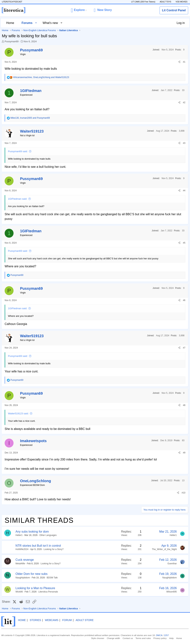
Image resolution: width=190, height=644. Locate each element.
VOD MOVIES (180, 2)
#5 (184, 243)
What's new (51, 23)
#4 (184, 191)
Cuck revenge (25, 560)
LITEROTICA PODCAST (14, 2)
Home (11, 23)
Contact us (128, 638)
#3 (184, 143)
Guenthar (172, 564)
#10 (184, 493)
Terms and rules (143, 638)
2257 (160, 635)
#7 (184, 348)
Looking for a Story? (54, 549)
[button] (79, 10)
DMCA (153, 635)
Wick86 (19, 592)
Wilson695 (171, 592)
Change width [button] (114, 638)
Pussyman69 (12, 41)
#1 (184, 62)
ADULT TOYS (164, 2)
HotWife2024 (22, 549)
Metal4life (20, 564)
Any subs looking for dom (32, 532)
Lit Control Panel (174, 10)
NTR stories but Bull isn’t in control (38, 546)
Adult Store (87, 620)
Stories (38, 620)
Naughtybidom (23, 578)
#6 (184, 300)
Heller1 (19, 535)
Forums (28, 23)
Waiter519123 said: (18, 413)
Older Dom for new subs (32, 574)
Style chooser (100, 638)
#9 (184, 453)
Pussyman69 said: (18, 151)
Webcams (54, 620)
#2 (184, 103)
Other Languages (48, 535)
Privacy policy (159, 638)
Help (169, 638)
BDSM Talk (52, 578)
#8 (184, 405)
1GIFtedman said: (18, 199)
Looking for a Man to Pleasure (35, 588)
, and (41, 77)
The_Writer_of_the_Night (164, 549)
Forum (69, 620)
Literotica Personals (48, 592)
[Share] (179, 62)
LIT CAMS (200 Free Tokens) (141, 2)
